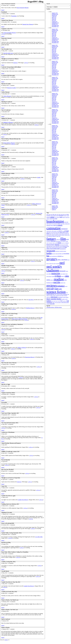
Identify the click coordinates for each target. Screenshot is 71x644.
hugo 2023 (56, 247)
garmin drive (64, 241)
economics (57, 234)
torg (65, 299)
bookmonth (50, 224)
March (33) (54, 15)
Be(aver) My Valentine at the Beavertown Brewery (13, 353)
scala (60, 289)
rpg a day (66, 286)
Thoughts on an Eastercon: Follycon (10, 59)
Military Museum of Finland (8, 200)
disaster (58, 233)
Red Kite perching (6, 129)
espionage (63, 234)
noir (61, 260)
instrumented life (63, 249)
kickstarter (65, 251)
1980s (59, 214)
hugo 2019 (65, 246)
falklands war (54, 236)
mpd (57, 256)
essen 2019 (56, 235)
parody (55, 264)
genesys (48, 243)
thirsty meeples (51, 299)
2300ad (67, 214)
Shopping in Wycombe (7, 513)
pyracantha (53, 276)
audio (61, 217)
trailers (49, 301)
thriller (59, 299)
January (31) (55, 45)
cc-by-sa (3, 34)
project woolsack (49, 276)
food (61, 241)
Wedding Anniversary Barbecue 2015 (10, 504)
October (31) (55, 24)
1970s (57, 214)
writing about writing (65, 302)
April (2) (54, 210)
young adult (52, 304)
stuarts (60, 296)
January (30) (55, 206)
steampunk (57, 296)
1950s (53, 214)
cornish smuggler (49, 231)
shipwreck (58, 294)
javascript (51, 251)
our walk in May (39, 537)
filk (60, 240)
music (63, 256)
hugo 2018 (61, 246)
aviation (67, 217)
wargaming (49, 302)
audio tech (64, 217)
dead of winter (55, 233)
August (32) (55, 22)
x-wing (48, 304)
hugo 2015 (50, 246)
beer (56, 219)
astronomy (58, 217)
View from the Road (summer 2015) (10, 423)
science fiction (56, 292)
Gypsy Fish (4, 486)
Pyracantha (4, 402)
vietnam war (65, 301)
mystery (52, 259)
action (52, 216)
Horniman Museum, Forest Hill (9, 275)
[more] (3, 10)
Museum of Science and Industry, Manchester (12, 324)
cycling (52, 233)
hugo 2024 (60, 247)
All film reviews (58, 307)
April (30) (54, 33)
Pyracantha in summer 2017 (8, 227)
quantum (62, 276)
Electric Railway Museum (9, 143)
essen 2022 (60, 235)
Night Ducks (4, 248)
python (58, 276)
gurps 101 (63, 243)
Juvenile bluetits (5, 571)
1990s (61, 214)
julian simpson (57, 251)
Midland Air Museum (7, 118)
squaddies (51, 296)
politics (50, 274)
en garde (60, 234)
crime (63, 231)
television (54, 297)
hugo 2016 (54, 246)
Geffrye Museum (5, 92)
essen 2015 (66, 234)
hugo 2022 (53, 247)
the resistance (60, 297)
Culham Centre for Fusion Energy (9, 314)
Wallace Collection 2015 (7, 344)
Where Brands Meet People (8, 285)
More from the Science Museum (9, 363)
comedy (60, 225)
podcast (67, 271)
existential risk (50, 236)
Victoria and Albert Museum (10, 33)
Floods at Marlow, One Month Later (10, 600)
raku (67, 276)
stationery (54, 296)
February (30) (55, 14)
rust (56, 289)
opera (53, 264)
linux (60, 254)
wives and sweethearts (58, 303)
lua (48, 256)
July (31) (54, 36)
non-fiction (64, 260)
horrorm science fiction (63, 245)
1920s (47, 214)
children (59, 224)
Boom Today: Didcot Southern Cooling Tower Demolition (15, 552)
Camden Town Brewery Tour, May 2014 (11, 582)
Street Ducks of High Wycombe (9, 237)
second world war (50, 294)
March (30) (54, 128)
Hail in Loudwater (6, 619)
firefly (67, 239)
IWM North (4, 334)
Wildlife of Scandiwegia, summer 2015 (10, 452)
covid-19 (60, 231)
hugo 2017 (58, 246)
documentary (67, 233)
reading (59, 279)
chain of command (55, 224)
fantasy (51, 239)
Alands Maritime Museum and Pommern (11, 443)
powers (61, 274)
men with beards (54, 256)
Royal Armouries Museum (23, 8)
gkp (57, 243)
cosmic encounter (54, 231)
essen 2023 (63, 235)
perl (62, 263)
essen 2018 (53, 235)
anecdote (68, 216)
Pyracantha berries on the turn (9, 183)
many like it (31, 300)
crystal (66, 231)
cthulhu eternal (49, 233)
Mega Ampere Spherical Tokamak (20, 319)
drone (53, 234)
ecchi (54, 234)
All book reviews (50, 307)
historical (49, 245)
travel (52, 301)
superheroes (66, 296)
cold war (55, 225)
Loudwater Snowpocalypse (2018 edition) (11, 67)
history (53, 245)
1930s (49, 214)
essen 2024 (66, 235)
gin (55, 243)
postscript (56, 273)
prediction (64, 274)
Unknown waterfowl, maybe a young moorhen (12, 219)
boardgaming (55, 221)
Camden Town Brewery (23, 500)
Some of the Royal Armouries (8, 4)
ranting (48, 280)
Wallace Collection (22, 348)
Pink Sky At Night (6, 384)
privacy (67, 274)
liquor (62, 254)
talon (50, 297)
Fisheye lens (4, 148)
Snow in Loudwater (6, 110)
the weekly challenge (66, 297)
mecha (50, 256)
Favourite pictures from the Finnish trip (11, 191)
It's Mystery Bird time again (8, 75)
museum (60, 256)
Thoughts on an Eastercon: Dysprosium (11, 478)
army (55, 217)
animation (48, 217)
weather (53, 303)
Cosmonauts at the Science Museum (10, 372)
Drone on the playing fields (8, 523)
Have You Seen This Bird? (8, 470)
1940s (51, 214)
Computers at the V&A (7, 29)
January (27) (55, 13)
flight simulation (58, 241)
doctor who (62, 232)
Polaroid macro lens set (7, 165)
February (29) (55, 46)
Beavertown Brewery (30, 357)
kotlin (49, 253)
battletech (51, 219)
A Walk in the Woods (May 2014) (9, 592)
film (63, 239)
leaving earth (57, 254)
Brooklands (4, 12)
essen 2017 (50, 235)
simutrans (61, 294)
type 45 (59, 301)
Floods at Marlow (6, 628)
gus (65, 243)
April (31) (54, 17)
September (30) (55, 39)
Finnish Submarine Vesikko (8, 173)
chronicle (63, 224)
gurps (59, 243)
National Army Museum (7, 20)
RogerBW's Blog (35, 2)
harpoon (67, 243)
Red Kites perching (6, 542)
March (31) (54, 31)
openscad (50, 264)
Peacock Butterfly (6, 460)
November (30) (55, 25)
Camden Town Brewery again (8, 496)
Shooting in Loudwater (7, 102)
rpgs (48, 289)
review (64, 283)
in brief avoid (56, 249)
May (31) (54, 18)
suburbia (62, 296)
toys (67, 299)
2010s (65, 214)
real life (57, 282)
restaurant (62, 283)
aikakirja (65, 216)
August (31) (55, 54)
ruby (53, 289)
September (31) (55, 23)
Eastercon (15, 63)
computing (54, 228)
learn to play (54, 254)
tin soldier (63, 299)
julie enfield (61, 251)
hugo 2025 (63, 247)
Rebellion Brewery (30, 308)
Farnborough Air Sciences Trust (9, 256)
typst (61, 301)
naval (59, 260)
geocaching (51, 243)
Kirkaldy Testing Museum (8, 266)
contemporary (64, 229)
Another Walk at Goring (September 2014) (11, 533)
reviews (52, 285)
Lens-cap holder (5, 296)
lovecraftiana (66, 254)
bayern (54, 219)
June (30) (54, 35)
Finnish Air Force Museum (8, 209)
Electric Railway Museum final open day (11, 139)
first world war (48, 241)
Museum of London (6, 84)
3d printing (48, 216)
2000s (63, 214)
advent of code (56, 216)
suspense (48, 297)
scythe (67, 293)
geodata (53, 243)
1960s (55, 214)
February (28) (55, 30)
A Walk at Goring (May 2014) (8, 562)
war (68, 301)
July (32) (54, 20)
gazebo (67, 241)
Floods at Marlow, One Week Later (10, 610)
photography (63, 271)
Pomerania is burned (6, 38)
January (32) (55, 29)
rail (64, 276)
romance (61, 286)
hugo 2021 (50, 247)
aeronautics (61, 216)
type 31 (56, 301)
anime (52, 217)
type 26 (54, 301)
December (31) (55, 27)
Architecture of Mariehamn (8, 432)
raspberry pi (52, 280)
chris (61, 224)
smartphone (65, 294)
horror (57, 245)
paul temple (58, 264)
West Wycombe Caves (7, 49)
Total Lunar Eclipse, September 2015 (10, 413)
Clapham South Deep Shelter (8, 393)
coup (57, 231)
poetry (47, 274)
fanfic (60, 236)
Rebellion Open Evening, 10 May (9, 304)
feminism (58, 240)
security (56, 294)
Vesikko (39, 177)
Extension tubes (5, 157)
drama (48, 234)
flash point (53, 241)
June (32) (54, 19)
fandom (57, 236)
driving (50, 234)
